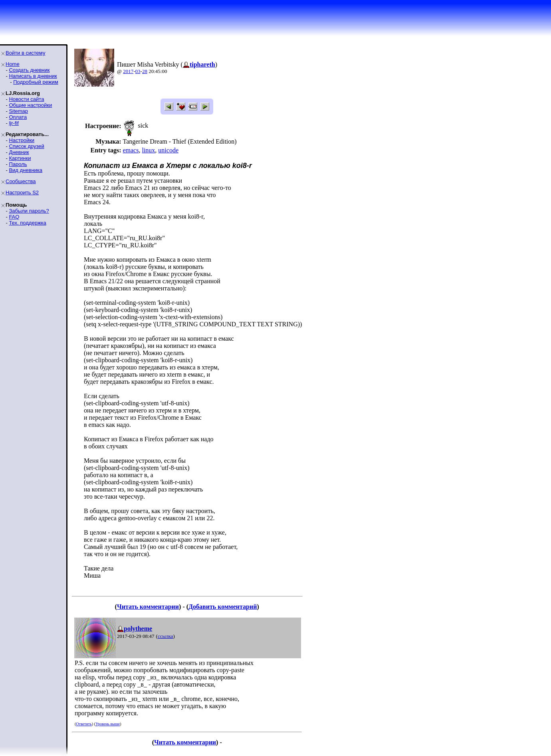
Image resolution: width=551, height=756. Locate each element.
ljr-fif (14, 123)
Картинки (20, 158)
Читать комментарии (148, 607)
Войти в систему (25, 53)
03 (138, 71)
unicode (168, 150)
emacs (131, 150)
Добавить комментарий (223, 607)
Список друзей (26, 146)
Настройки (22, 140)
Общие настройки (30, 105)
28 (145, 71)
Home (13, 64)
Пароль (18, 164)
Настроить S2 (22, 192)
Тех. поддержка (27, 223)
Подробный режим (36, 82)
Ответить (84, 724)
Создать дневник (29, 70)
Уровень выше (108, 724)
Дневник (19, 152)
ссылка (165, 636)
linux (148, 150)
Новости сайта (26, 99)
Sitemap (18, 111)
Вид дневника (26, 170)
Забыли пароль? (29, 211)
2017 (128, 71)
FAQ (14, 217)
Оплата (18, 117)
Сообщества (21, 181)
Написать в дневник (33, 76)
